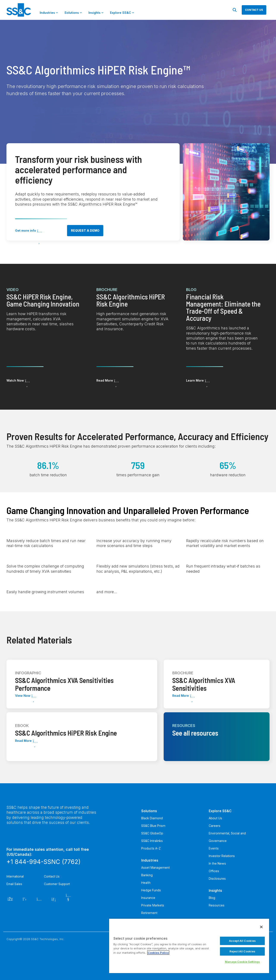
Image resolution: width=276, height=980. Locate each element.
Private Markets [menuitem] (153, 905)
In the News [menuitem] (217, 863)
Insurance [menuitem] (148, 898)
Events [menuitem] (214, 848)
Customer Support (57, 884)
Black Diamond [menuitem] (152, 818)
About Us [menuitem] (215, 818)
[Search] (235, 10)
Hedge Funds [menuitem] (151, 890)
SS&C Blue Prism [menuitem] (153, 826)
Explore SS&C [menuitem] (220, 811)
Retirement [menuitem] (149, 913)
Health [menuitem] (146, 883)
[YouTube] (68, 899)
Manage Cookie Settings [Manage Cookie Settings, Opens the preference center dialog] (242, 962)
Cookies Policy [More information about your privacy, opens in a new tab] (158, 953)
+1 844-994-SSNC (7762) (43, 862)
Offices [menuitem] (214, 871)
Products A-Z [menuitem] (151, 848)
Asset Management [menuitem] (155, 868)
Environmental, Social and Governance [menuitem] (227, 837)
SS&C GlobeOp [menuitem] (152, 833)
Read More (105, 380)
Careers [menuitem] (215, 826)
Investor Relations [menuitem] (222, 856)
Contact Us (52, 876)
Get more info (26, 230)
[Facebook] (10, 899)
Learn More (195, 380)
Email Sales (14, 884)
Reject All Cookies (242, 951)
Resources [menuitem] (217, 905)
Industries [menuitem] (150, 860)
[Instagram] (39, 899)
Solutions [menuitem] (149, 811)
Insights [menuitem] (215, 890)
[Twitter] (25, 899)
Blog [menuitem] (212, 898)
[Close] (261, 927)
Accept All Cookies (242, 941)
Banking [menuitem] (147, 875)
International (15, 876)
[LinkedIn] (54, 899)
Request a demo (85, 230)
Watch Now (15, 380)
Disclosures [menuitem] (217, 879)
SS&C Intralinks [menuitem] (152, 841)
